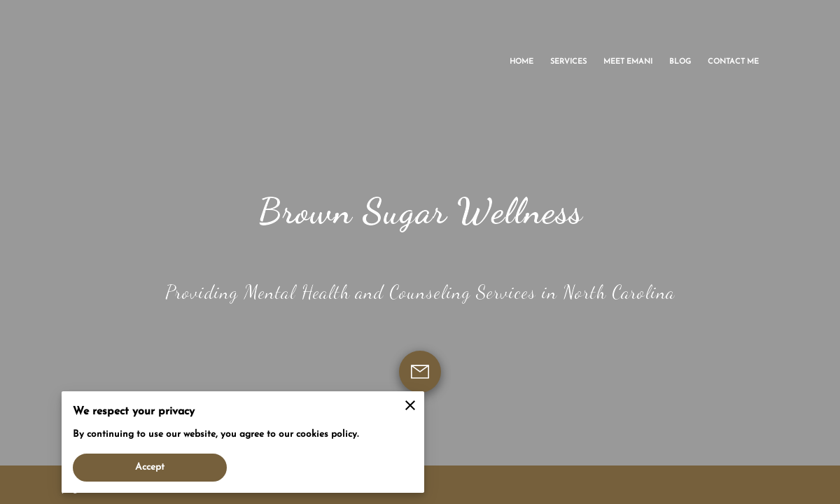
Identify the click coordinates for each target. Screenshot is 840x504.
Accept (150, 467)
